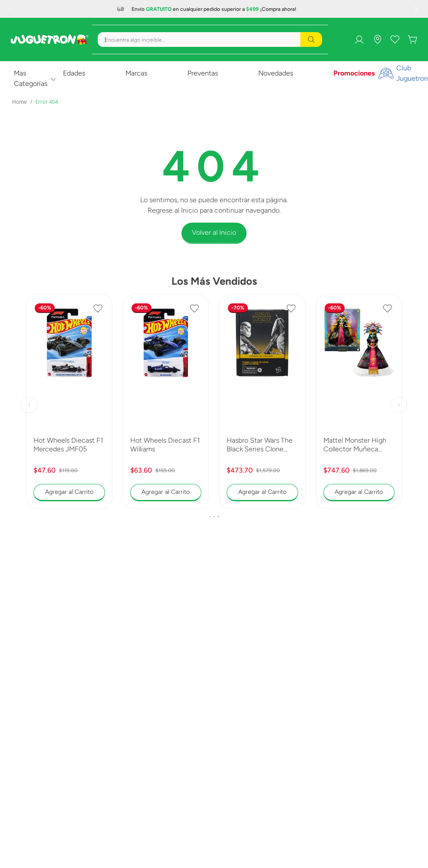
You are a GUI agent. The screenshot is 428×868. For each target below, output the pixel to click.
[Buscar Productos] (311, 39)
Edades (74, 73)
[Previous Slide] (11, 9)
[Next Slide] (417, 9)
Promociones (354, 73)
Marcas (136, 73)
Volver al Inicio (214, 232)
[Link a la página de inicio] (20, 102)
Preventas (203, 73)
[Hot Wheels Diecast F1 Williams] (166, 401)
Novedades (276, 73)
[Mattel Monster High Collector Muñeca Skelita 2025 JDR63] (359, 401)
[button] (210, 516)
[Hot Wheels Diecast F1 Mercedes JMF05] (69, 401)
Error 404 (46, 102)
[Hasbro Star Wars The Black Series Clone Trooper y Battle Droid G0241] (262, 401)
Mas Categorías (31, 78)
